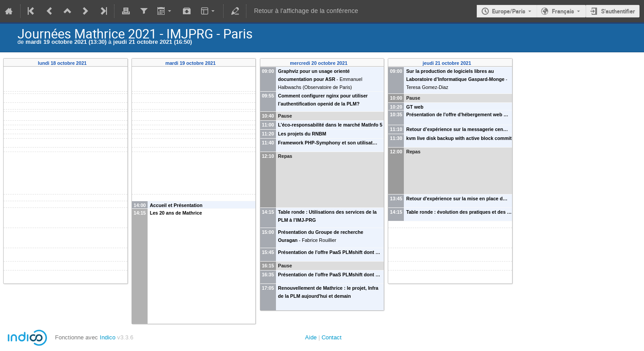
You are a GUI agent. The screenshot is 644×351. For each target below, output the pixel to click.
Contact (332, 337)
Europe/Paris (509, 11)
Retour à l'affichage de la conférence (306, 11)
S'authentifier (618, 11)
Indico (108, 337)
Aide (311, 337)
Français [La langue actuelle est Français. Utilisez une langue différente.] (563, 11)
